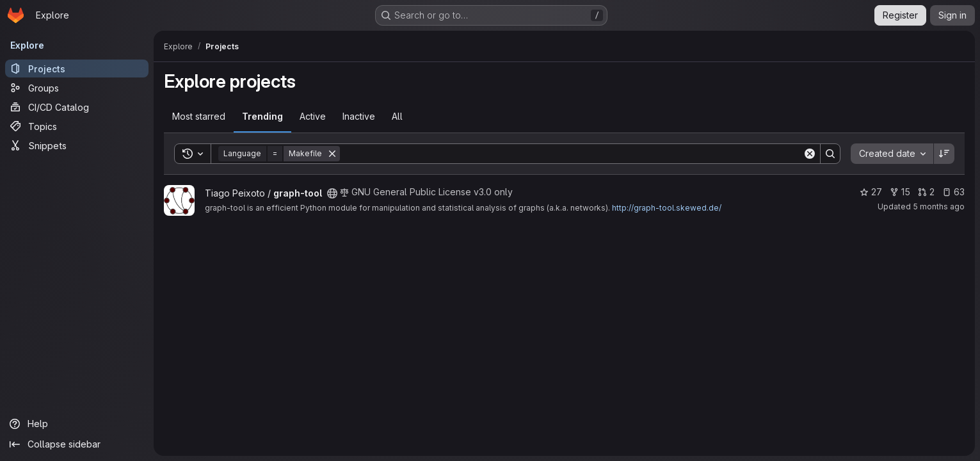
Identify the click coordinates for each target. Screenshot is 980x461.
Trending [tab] (262, 116)
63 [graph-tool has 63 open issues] (953, 192)
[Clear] (810, 154)
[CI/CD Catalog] (77, 107)
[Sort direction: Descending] (944, 154)
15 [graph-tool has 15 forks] (900, 192)
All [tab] (397, 116)
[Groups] (77, 88)
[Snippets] (77, 145)
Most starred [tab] (199, 116)
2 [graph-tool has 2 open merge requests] (926, 192)
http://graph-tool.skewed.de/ (667, 208)
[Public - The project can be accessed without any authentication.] (332, 193)
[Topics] (77, 126)
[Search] (571, 154)
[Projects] (77, 69)
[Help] (77, 424)
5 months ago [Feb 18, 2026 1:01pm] (939, 206)
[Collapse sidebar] (77, 444)
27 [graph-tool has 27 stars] (871, 192)
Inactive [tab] (359, 116)
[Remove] (332, 154)
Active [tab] (313, 116)
